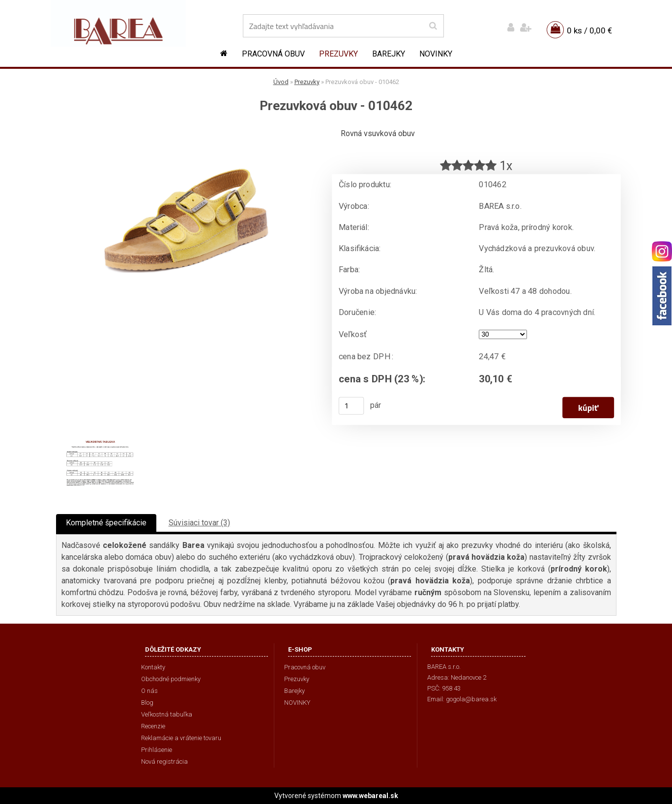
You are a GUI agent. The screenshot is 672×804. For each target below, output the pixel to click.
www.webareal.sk (370, 796)
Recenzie (153, 726)
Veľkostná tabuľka (167, 714)
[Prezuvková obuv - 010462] (186, 130)
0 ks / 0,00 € (589, 30)
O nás (149, 691)
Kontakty (153, 667)
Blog (147, 703)
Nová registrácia (164, 761)
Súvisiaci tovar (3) (199, 523)
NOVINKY (436, 54)
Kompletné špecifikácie (106, 523)
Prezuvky (338, 54)
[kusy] (351, 406)
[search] (433, 26)
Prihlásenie (157, 750)
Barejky (389, 54)
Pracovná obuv (273, 54)
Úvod (281, 82)
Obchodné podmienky (171, 679)
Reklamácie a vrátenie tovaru (181, 738)
